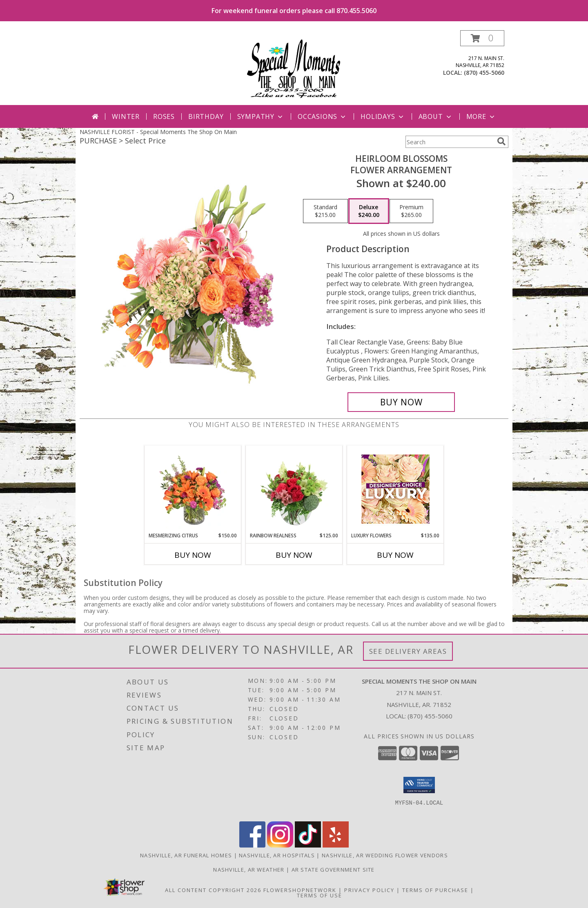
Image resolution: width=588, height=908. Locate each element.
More (481, 116)
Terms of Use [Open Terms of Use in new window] (320, 895)
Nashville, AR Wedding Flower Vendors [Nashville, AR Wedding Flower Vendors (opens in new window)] (385, 855)
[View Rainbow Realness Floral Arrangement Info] (294, 489)
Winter (126, 116)
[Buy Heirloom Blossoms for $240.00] (401, 402)
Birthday (206, 116)
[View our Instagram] (280, 845)
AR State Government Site (333, 870)
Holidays (383, 116)
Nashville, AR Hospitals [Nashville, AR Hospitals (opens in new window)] (277, 855)
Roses (164, 116)
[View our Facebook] (252, 845)
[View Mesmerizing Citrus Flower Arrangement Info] (193, 489)
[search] (501, 141)
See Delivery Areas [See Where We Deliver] (408, 651)
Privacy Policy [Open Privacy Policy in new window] (369, 890)
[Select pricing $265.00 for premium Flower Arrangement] (411, 211)
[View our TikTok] (308, 845)
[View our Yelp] (336, 845)
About (436, 116)
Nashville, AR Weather (249, 870)
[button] (482, 38)
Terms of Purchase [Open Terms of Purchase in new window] (435, 890)
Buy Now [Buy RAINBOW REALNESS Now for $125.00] (294, 555)
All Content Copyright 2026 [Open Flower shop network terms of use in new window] (213, 890)
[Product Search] (450, 142)
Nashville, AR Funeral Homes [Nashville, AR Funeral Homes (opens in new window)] (186, 855)
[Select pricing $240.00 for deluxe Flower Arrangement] (369, 211)
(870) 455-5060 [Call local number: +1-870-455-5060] (484, 73)
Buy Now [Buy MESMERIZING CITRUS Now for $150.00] (193, 555)
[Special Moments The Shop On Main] (294, 68)
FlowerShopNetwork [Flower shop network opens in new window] (300, 890)
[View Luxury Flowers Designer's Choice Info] (395, 489)
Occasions (322, 116)
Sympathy (261, 116)
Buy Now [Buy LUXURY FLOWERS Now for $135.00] (395, 555)
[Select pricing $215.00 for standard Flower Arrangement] (325, 211)
